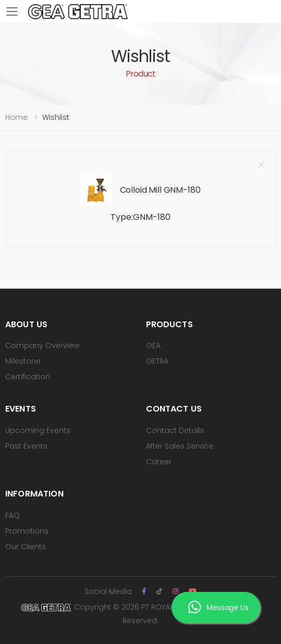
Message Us (218, 608)
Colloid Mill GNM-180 (160, 190)
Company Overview (42, 345)
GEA (153, 345)
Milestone (23, 361)
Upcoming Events (38, 430)
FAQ (13, 515)
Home (16, 117)
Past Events (26, 446)
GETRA (157, 361)
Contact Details (175, 430)
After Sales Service (180, 446)
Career (159, 462)
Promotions (27, 531)
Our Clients (26, 547)
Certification (28, 377)
